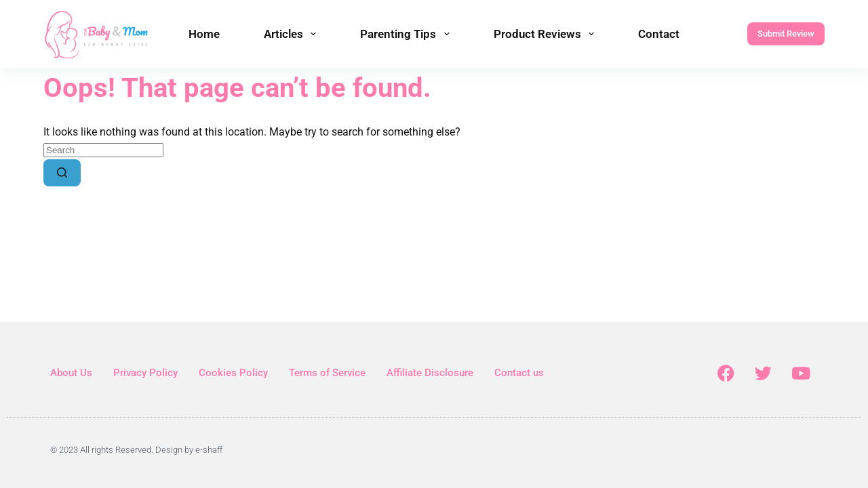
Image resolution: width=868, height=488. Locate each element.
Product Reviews (547, 34)
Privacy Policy (145, 373)
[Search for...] (103, 150)
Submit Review (786, 34)
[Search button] (62, 173)
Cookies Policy (233, 373)
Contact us (519, 373)
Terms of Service (327, 373)
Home (204, 34)
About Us (71, 373)
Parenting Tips (407, 34)
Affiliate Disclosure (430, 373)
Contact (659, 34)
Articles (293, 34)
